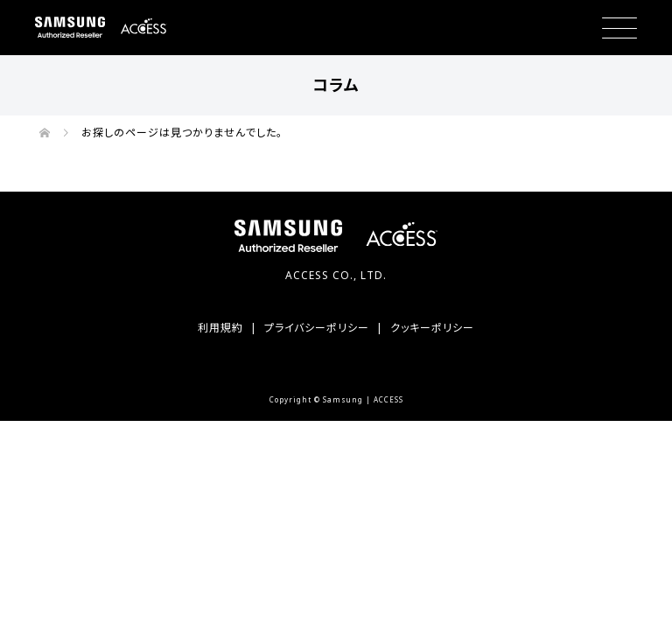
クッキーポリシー (432, 328)
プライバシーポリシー (317, 328)
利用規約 (220, 328)
